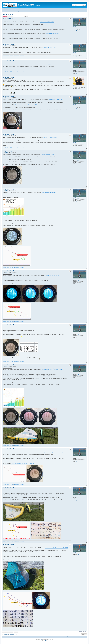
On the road (22, 41)
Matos (4, 41)
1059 (78, 87)
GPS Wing (11, 41)
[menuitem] (10, 9)
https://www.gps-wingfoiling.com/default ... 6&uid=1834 (26, 105)
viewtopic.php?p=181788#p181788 (47, 22)
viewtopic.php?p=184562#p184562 (49, 192)
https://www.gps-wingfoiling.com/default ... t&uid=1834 (23, 463)
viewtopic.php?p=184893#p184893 (53, 328)
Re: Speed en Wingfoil (8, 44)
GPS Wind (7, 41)
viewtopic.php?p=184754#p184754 (52, 274)
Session (11, 559)
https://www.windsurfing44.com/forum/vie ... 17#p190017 (57, 548)
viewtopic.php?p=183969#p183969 (50, 137)
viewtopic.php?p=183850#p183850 (55, 100)
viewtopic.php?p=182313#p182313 (52, 33)
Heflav (74, 85)
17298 (78, 28)
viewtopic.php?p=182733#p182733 (51, 48)
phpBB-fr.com (46, 641)
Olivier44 (74, 27)
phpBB (41, 640)
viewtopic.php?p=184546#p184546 (49, 154)
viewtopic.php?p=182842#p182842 (52, 64)
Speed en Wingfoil (8, 14)
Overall (15, 559)
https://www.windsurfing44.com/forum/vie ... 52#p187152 (53, 491)
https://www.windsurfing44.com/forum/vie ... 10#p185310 (55, 452)
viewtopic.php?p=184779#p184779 (53, 275)
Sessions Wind (16, 41)
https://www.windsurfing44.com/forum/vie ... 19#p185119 (55, 368)
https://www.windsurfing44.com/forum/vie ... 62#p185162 (53, 369)
